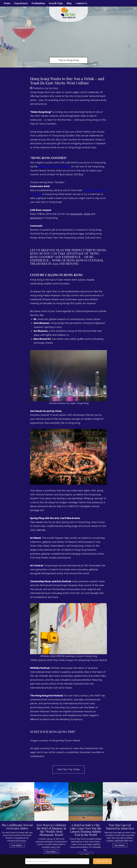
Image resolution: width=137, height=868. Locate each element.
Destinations (38, 3)
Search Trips (56, 3)
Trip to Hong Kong (69, 60)
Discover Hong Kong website (54, 167)
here (81, 234)
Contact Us (81, 3)
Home (7, 3)
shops (87, 214)
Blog (69, 3)
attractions (36, 218)
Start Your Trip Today (68, 769)
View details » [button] (17, 845)
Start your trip (102, 861)
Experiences (21, 3)
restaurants (76, 214)
